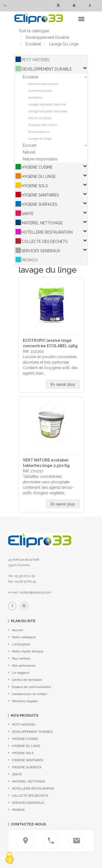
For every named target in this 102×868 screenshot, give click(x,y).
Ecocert (30, 145)
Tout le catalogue (34, 31)
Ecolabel (31, 77)
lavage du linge (64, 44)
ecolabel (33, 44)
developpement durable (47, 37)
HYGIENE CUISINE (37, 167)
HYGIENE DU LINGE (39, 176)
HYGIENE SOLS (35, 186)
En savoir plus (63, 384)
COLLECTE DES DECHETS (44, 242)
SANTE (27, 214)
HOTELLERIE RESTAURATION (47, 232)
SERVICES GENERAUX (41, 251)
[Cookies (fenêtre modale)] (10, 859)
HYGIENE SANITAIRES (40, 195)
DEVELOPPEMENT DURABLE (47, 69)
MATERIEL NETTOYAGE (42, 223)
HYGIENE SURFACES (39, 204)
